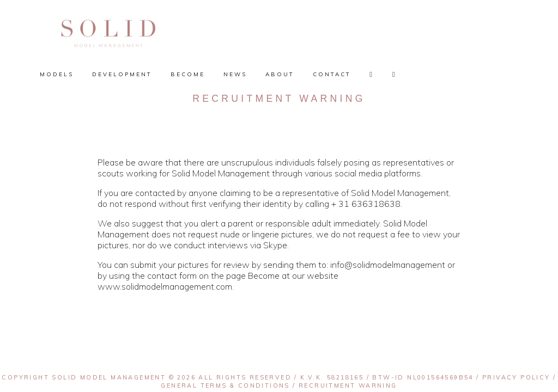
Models (57, 74)
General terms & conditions (225, 385)
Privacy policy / (519, 377)
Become (188, 74)
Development (122, 74)
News (235, 74)
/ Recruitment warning (344, 385)
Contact (332, 74)
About (280, 74)
